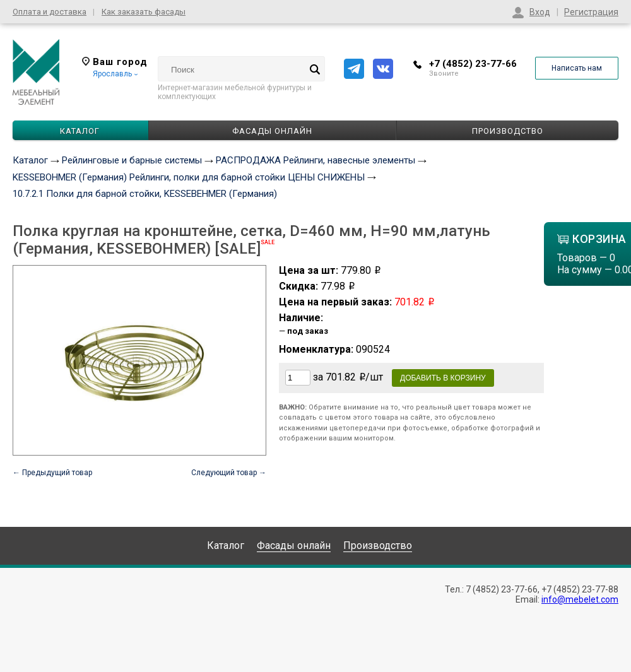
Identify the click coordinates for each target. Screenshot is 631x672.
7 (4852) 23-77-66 (502, 589)
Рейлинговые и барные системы (132, 160)
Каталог (30, 160)
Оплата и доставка (50, 12)
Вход (540, 12)
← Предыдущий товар (52, 473)
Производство (508, 131)
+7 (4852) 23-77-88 (580, 589)
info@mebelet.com (580, 599)
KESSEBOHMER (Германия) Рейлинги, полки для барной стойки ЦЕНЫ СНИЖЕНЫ (189, 177)
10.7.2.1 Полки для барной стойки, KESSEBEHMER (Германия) (145, 194)
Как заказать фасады (144, 12)
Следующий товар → (229, 473)
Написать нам (577, 68)
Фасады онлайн (272, 131)
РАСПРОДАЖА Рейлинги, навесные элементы (315, 160)
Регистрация (591, 12)
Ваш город (115, 62)
